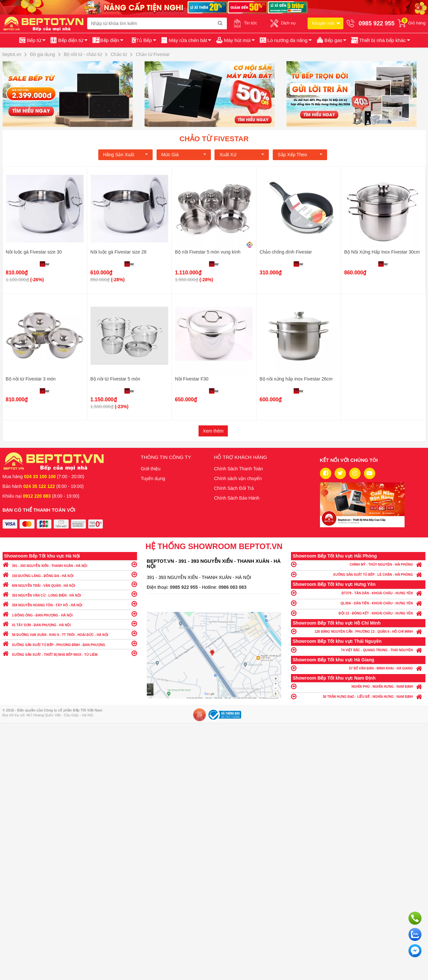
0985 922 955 (185, 587)
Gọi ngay (415, 918)
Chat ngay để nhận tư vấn (415, 951)
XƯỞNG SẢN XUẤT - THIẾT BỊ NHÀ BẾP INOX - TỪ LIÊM (70, 653)
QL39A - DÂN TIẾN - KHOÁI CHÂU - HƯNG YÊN (358, 603)
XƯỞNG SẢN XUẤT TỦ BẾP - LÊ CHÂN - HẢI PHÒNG (358, 574)
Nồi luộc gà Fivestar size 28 (118, 252)
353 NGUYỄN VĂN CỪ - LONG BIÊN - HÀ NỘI (70, 594)
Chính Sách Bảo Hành (237, 498)
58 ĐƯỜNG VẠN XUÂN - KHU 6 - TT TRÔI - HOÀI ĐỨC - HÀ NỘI (70, 633)
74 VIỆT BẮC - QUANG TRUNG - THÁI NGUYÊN (358, 650)
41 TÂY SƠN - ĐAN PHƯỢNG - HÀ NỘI (70, 623)
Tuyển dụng (153, 478)
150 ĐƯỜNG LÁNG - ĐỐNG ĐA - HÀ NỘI (70, 574)
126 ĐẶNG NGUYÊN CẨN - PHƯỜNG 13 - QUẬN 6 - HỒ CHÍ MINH (358, 631)
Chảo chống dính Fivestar (286, 252)
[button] (380, 40)
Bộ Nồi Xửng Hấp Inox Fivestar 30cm (382, 252)
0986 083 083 (233, 587)
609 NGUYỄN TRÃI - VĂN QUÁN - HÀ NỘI (70, 584)
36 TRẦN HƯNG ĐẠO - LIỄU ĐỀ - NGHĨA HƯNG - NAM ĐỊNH (358, 696)
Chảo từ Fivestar (214, 139)
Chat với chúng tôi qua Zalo (415, 934)
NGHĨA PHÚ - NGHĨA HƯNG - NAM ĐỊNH (358, 686)
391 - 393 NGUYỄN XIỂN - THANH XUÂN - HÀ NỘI (70, 564)
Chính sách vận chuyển (238, 478)
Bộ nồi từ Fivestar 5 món (115, 379)
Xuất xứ (242, 155)
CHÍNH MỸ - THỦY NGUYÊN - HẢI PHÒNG (358, 564)
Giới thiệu (151, 469)
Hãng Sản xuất (125, 155)
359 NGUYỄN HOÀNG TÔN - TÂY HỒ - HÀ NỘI (70, 604)
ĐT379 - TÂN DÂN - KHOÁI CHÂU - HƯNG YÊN (358, 593)
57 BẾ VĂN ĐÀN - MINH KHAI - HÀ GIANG (358, 668)
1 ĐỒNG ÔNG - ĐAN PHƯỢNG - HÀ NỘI (70, 614)
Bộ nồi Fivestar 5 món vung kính (208, 252)
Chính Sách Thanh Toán (239, 469)
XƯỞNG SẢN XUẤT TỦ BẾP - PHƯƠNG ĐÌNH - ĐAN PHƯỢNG (70, 643)
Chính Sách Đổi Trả (234, 488)
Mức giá (184, 155)
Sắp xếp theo (300, 155)
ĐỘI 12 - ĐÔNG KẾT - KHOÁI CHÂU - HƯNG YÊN (358, 613)
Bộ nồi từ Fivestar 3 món (31, 379)
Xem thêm (213, 431)
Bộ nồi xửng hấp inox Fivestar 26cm (296, 379)
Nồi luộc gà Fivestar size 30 (34, 252)
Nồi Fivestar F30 (192, 379)
